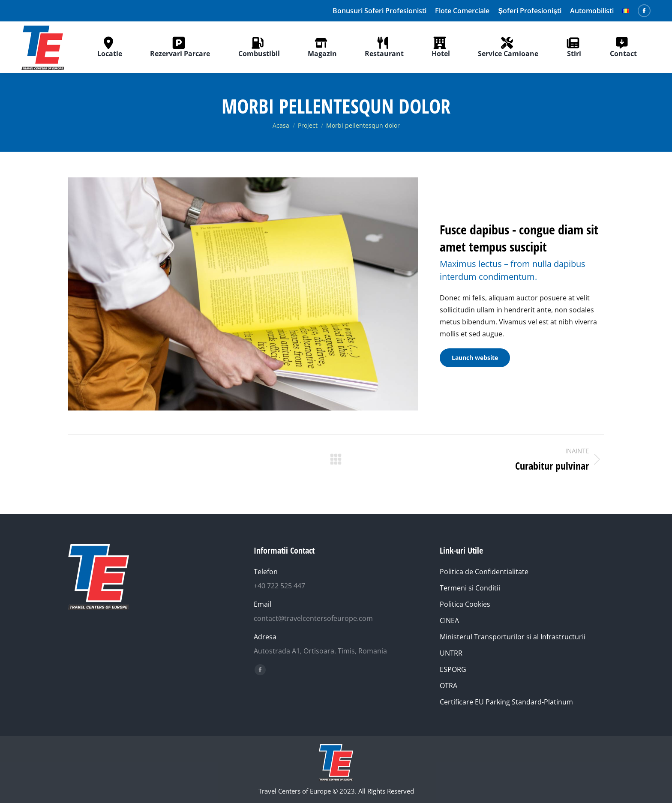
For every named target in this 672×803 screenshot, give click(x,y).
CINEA (449, 620)
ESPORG (453, 669)
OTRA (448, 686)
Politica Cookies (465, 604)
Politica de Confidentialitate (484, 572)
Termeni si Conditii (470, 588)
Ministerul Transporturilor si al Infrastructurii (513, 637)
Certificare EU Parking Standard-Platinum (506, 702)
